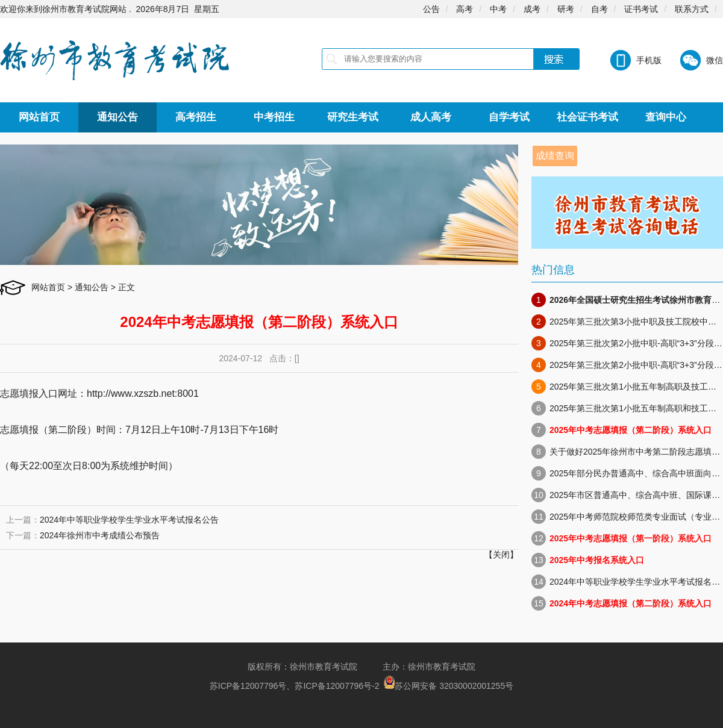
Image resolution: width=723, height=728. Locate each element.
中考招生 (274, 117)
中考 (498, 9)
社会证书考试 (587, 117)
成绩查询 (555, 156)
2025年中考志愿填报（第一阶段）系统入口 (631, 538)
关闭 (501, 555)
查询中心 (666, 117)
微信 (715, 60)
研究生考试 (353, 117)
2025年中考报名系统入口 (597, 560)
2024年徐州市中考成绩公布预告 (100, 535)
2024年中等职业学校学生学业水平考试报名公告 (129, 520)
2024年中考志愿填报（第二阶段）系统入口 (631, 603)
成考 (532, 9)
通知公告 (117, 117)
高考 (465, 9)
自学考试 (509, 117)
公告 (431, 9)
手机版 (649, 60)
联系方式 (692, 9)
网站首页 (39, 117)
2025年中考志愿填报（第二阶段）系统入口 (631, 430)
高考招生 (196, 117)
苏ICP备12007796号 (248, 686)
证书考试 (641, 9)
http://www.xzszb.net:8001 (143, 394)
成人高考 (431, 117)
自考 (599, 9)
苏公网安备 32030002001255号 (454, 686)
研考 (566, 9)
